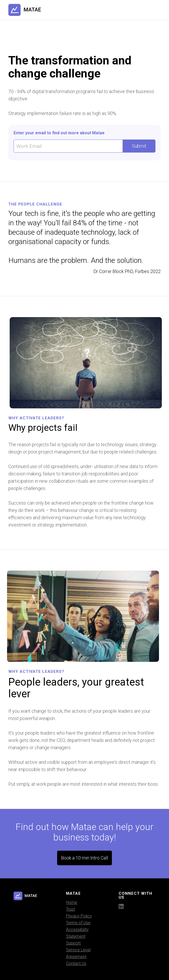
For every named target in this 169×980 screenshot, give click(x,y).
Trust (70, 909)
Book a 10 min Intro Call (84, 858)
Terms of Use (78, 923)
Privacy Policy (79, 916)
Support (73, 943)
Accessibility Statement (77, 933)
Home (72, 902)
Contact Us (76, 963)
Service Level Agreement (78, 953)
